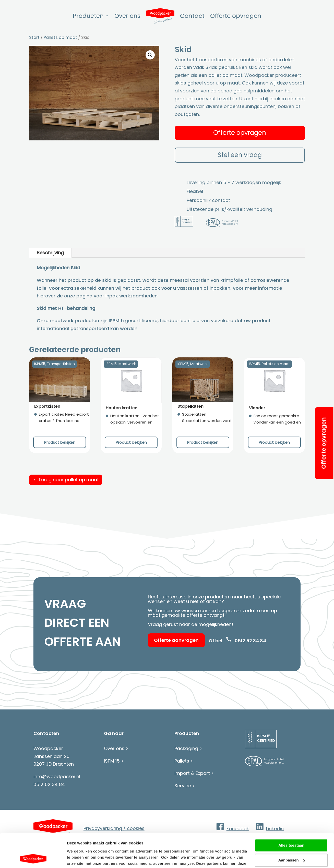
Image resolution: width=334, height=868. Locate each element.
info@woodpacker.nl (57, 776)
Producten (88, 16)
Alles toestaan (291, 813)
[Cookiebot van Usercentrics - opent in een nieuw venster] (33, 858)
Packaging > (188, 748)
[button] (150, 55)
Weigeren (291, 843)
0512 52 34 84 (250, 641)
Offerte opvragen (324, 443)
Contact (192, 16)
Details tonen (79, 858)
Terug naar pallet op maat (69, 480)
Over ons (127, 16)
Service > (185, 786)
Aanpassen (292, 828)
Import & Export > (194, 773)
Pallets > (184, 761)
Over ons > (116, 748)
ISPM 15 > (114, 761)
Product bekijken (60, 442)
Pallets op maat (60, 37)
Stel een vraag (240, 155)
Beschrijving (50, 253)
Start (34, 37)
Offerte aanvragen (176, 640)
